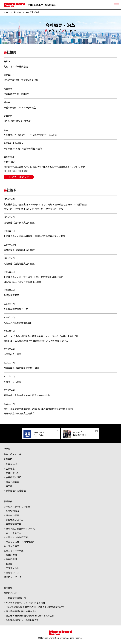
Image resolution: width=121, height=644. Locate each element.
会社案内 (17, 12)
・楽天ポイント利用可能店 (17, 537)
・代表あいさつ (11, 464)
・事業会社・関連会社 (15, 491)
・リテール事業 (11, 515)
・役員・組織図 (11, 482)
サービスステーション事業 (17, 507)
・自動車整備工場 (12, 524)
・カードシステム (12, 533)
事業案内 (8, 501)
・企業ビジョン (11, 473)
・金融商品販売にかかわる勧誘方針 (21, 620)
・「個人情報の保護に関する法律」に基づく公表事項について (34, 607)
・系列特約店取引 (12, 511)
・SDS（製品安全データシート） (20, 529)
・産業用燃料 (10, 555)
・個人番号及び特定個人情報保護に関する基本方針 (29, 616)
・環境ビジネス (11, 573)
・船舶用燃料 (10, 559)
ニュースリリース (12, 454)
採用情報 (8, 588)
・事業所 (8, 486)
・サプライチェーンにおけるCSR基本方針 (24, 603)
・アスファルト (11, 568)
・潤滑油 (8, 564)
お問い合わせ (10, 593)
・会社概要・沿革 (12, 477)
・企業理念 (9, 469)
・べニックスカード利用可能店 (19, 542)
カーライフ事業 (11, 546)
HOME (6, 12)
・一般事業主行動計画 (15, 598)
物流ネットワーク (12, 577)
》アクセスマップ (19, 177)
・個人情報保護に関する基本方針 (20, 611)
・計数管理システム (14, 520)
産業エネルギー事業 (14, 551)
